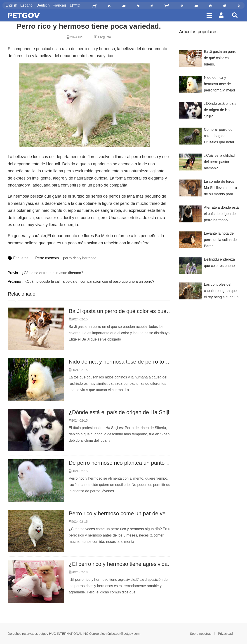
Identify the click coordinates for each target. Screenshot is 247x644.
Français (60, 5)
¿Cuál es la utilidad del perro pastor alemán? (219, 162)
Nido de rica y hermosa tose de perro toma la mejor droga (138, 362)
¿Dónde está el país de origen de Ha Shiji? (120, 412)
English (11, 5)
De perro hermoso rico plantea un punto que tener (129, 463)
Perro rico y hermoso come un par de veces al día (129, 513)
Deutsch (43, 5)
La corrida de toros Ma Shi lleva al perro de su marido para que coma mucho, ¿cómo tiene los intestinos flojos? (220, 188)
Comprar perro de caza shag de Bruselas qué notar (219, 136)
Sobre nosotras (201, 634)
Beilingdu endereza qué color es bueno (219, 262)
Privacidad (225, 634)
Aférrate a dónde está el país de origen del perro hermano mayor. (221, 214)
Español (27, 5)
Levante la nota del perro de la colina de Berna (220, 240)
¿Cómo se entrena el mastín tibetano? (52, 273)
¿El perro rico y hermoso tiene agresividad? (121, 564)
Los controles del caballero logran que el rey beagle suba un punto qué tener (221, 291)
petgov (43, 634)
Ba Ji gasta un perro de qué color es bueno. (121, 311)
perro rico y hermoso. (80, 258)
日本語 (75, 5)
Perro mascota (47, 258)
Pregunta (105, 37)
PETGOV (24, 15)
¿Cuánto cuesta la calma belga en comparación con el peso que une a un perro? (89, 281)
